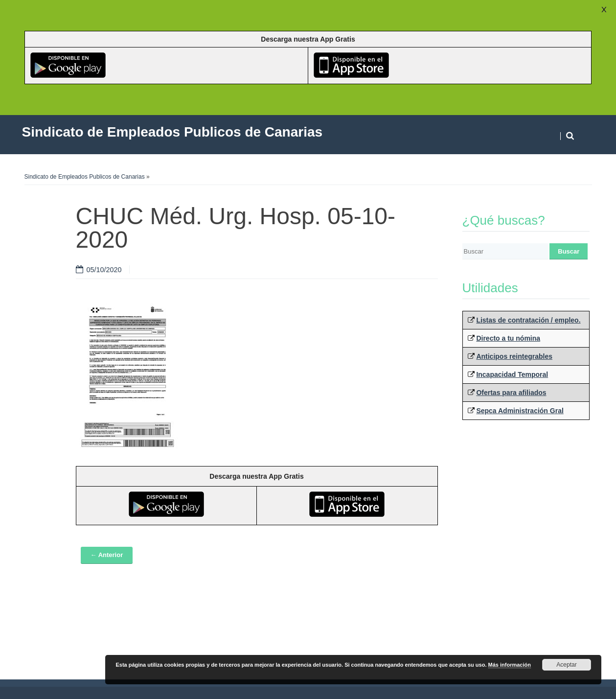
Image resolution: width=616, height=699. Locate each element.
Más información (510, 665)
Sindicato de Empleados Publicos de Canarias (85, 177)
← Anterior (107, 555)
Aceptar (566, 665)
